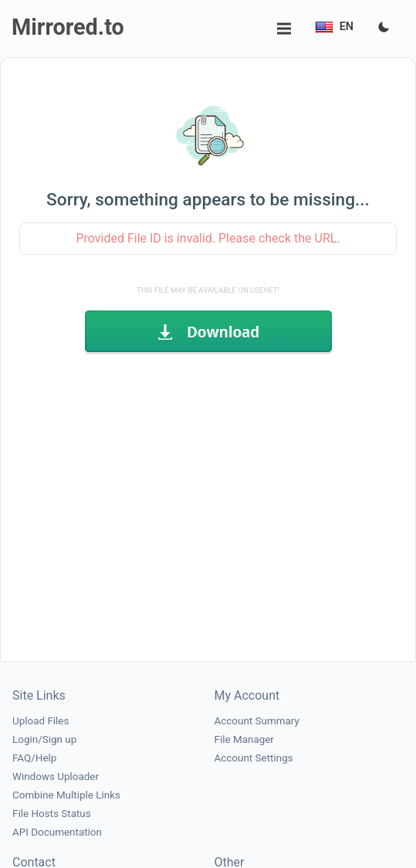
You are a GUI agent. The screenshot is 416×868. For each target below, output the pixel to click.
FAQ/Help (34, 758)
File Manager (244, 739)
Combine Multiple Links (66, 795)
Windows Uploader (56, 776)
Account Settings (254, 758)
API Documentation (57, 832)
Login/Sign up (44, 739)
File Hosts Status (52, 814)
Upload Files (41, 721)
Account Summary (257, 721)
